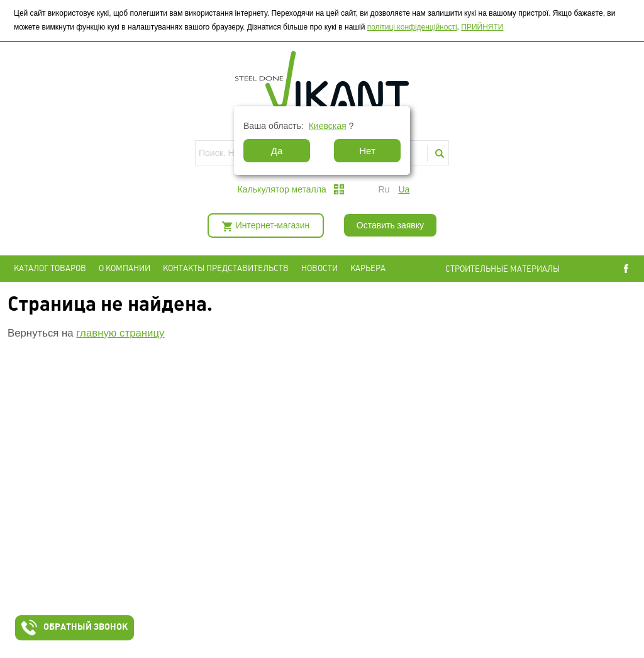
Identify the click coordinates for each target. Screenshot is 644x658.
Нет (367, 151)
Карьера (368, 268)
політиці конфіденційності (412, 27)
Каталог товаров (50, 268)
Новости (319, 268)
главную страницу (120, 333)
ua (404, 189)
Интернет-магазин (273, 225)
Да (277, 151)
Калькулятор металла (282, 189)
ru (384, 189)
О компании (125, 268)
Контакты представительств (226, 268)
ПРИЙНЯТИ (482, 27)
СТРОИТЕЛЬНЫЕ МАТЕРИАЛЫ (502, 269)
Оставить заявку (390, 225)
